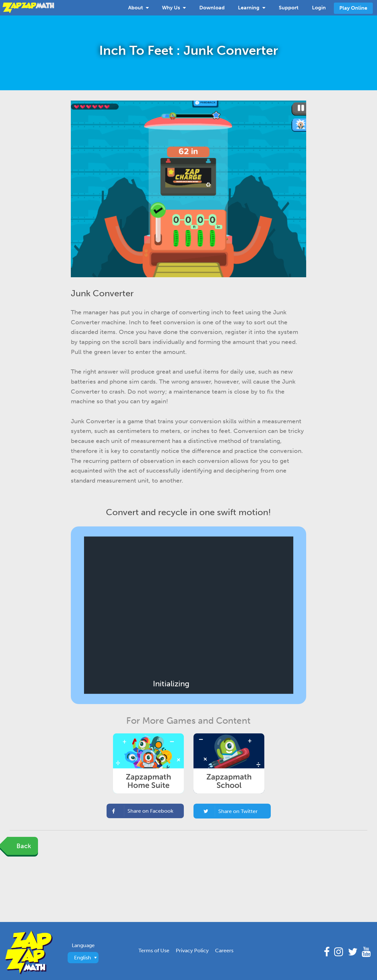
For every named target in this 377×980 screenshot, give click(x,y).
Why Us (174, 7)
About (138, 7)
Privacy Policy (192, 951)
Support (289, 8)
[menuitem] (138, 8)
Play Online (353, 8)
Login (319, 8)
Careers (224, 951)
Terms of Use (154, 951)
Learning (252, 7)
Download (212, 8)
